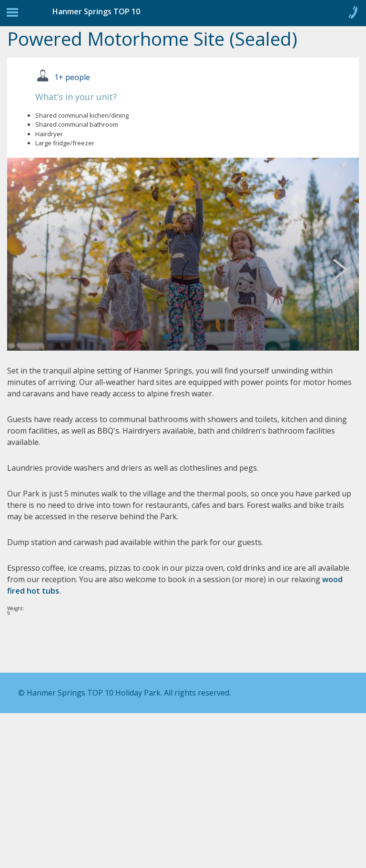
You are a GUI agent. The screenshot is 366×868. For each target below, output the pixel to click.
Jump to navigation (12, 15)
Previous (33, 269)
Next (344, 269)
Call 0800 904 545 (353, 14)
